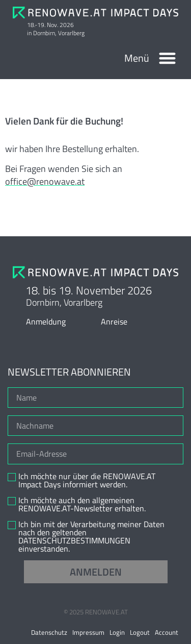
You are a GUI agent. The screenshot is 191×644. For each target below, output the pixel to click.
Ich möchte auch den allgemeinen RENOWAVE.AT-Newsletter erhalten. (82, 504)
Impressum (88, 632)
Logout (140, 632)
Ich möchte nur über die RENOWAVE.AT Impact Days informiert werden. (87, 480)
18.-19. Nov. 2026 (50, 25)
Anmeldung (46, 321)
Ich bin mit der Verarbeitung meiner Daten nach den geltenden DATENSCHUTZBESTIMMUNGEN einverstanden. (91, 536)
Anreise (114, 321)
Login (117, 632)
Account (167, 632)
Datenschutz (49, 632)
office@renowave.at (45, 181)
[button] (168, 58)
